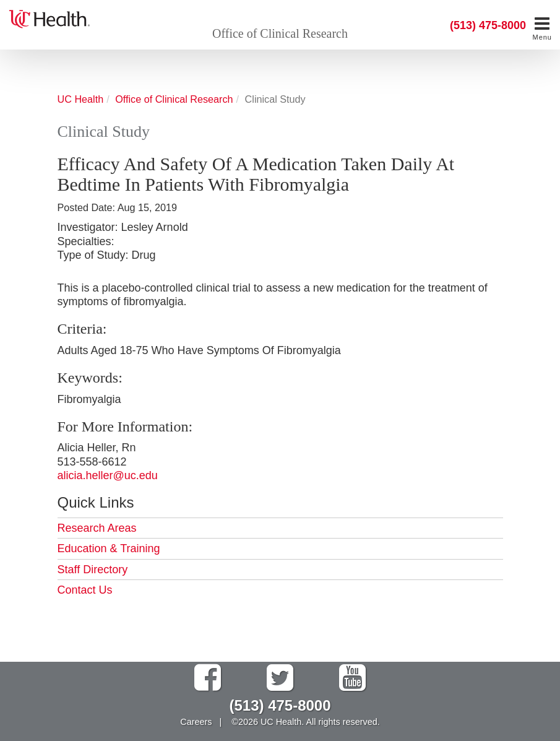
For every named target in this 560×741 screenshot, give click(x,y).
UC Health (81, 99)
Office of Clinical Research (280, 33)
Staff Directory (93, 570)
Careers (196, 722)
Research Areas (97, 528)
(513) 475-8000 (488, 25)
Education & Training (109, 548)
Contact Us (85, 590)
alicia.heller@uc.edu (108, 475)
